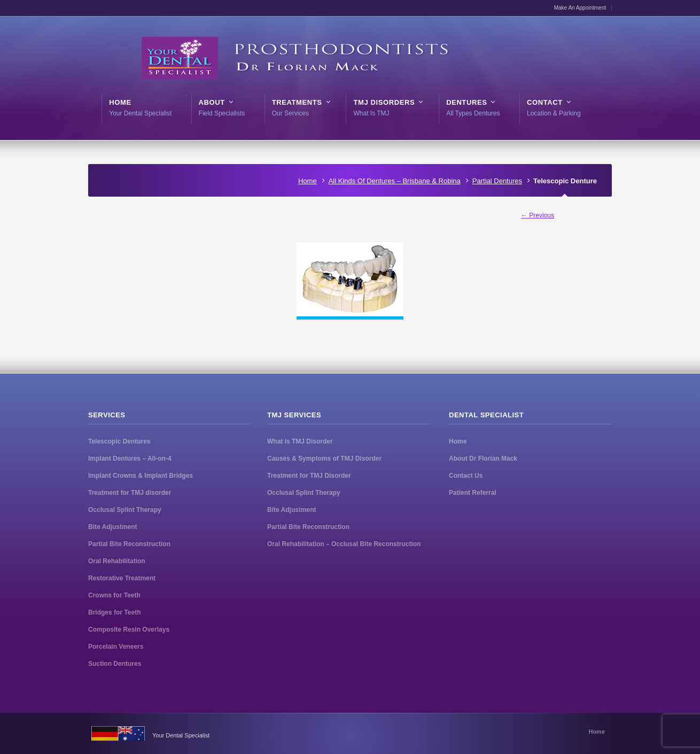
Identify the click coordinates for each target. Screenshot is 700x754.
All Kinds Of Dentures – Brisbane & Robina (395, 181)
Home (308, 181)
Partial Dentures (497, 181)
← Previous (538, 215)
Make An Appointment (580, 8)
